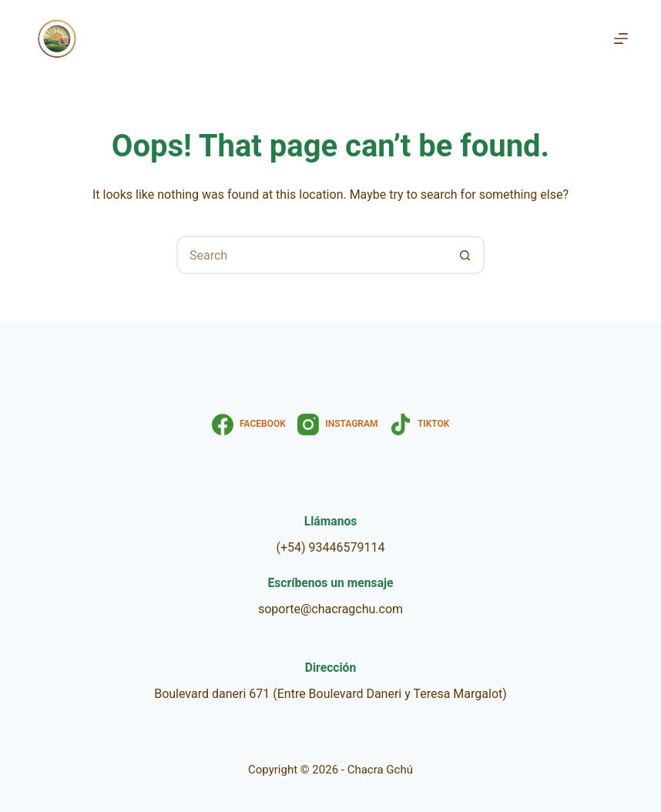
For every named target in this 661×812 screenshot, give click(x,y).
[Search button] (465, 255)
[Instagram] (338, 424)
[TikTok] (420, 424)
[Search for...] (311, 255)
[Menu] (621, 39)
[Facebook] (249, 424)
